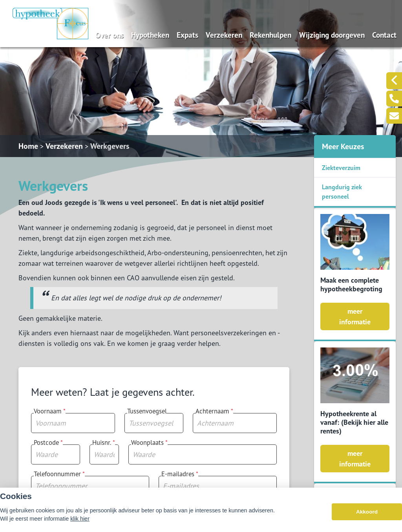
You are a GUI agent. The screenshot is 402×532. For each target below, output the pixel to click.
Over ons (110, 35)
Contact (384, 35)
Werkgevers (110, 146)
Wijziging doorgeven (332, 35)
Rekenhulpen (270, 35)
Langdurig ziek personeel (342, 192)
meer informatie (355, 316)
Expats (187, 35)
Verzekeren (224, 35)
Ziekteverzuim (341, 168)
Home (28, 146)
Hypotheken (150, 35)
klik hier (80, 521)
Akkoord (367, 514)
